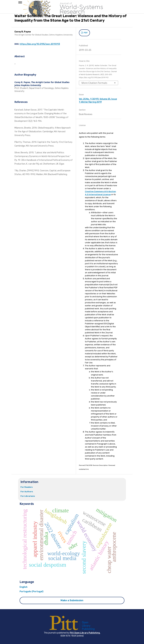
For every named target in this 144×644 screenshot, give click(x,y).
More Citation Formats (94, 83)
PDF (85, 33)
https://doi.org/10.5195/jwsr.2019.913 (40, 44)
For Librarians (28, 496)
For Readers (27, 487)
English (23, 587)
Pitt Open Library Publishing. (85, 633)
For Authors (27, 492)
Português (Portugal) (31, 592)
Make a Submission (72, 600)
